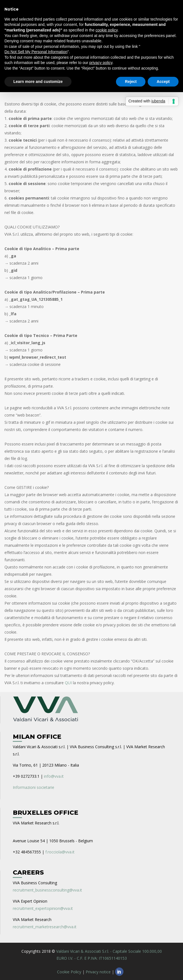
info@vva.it (54, 776)
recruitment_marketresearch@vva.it (45, 927)
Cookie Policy (69, 972)
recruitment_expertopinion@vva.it (43, 908)
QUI (68, 683)
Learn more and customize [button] (38, 82)
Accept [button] (163, 82)
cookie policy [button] (107, 30)
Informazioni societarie (34, 787)
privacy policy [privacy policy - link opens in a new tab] (101, 63)
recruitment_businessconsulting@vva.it (47, 890)
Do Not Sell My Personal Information (36, 52)
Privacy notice (98, 972)
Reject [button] (131, 82)
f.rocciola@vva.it (60, 852)
